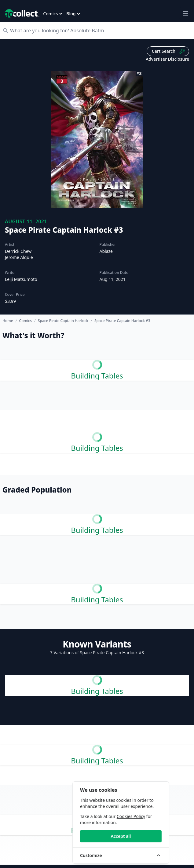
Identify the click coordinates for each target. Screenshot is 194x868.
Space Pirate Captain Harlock (63, 321)
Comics (26, 321)
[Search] (100, 30)
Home (8, 321)
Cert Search (168, 51)
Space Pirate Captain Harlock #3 (122, 321)
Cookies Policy (149, 816)
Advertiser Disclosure (167, 59)
